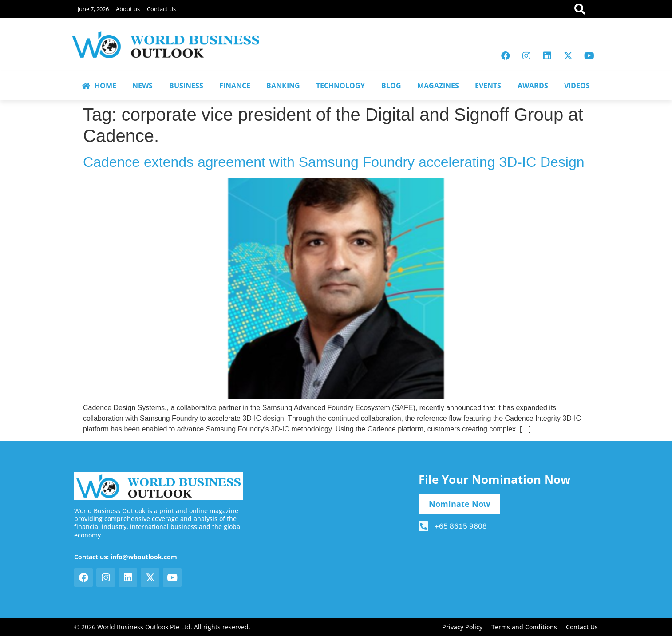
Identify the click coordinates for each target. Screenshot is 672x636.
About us (128, 9)
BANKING (283, 86)
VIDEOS (577, 86)
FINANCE (235, 86)
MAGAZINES (438, 86)
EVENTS (488, 86)
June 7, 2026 (93, 9)
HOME (99, 86)
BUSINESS (186, 86)
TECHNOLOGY (340, 86)
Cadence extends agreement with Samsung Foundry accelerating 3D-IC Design (334, 162)
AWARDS (533, 86)
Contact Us (161, 9)
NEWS (142, 86)
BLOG (391, 86)
